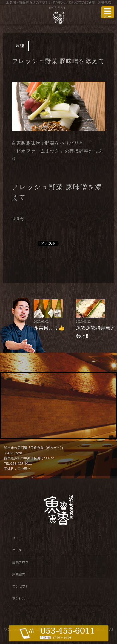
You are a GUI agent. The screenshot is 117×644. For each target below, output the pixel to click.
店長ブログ (20, 562)
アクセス (18, 599)
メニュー (19, 538)
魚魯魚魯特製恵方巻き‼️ (96, 329)
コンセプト (20, 586)
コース (17, 550)
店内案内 (19, 574)
